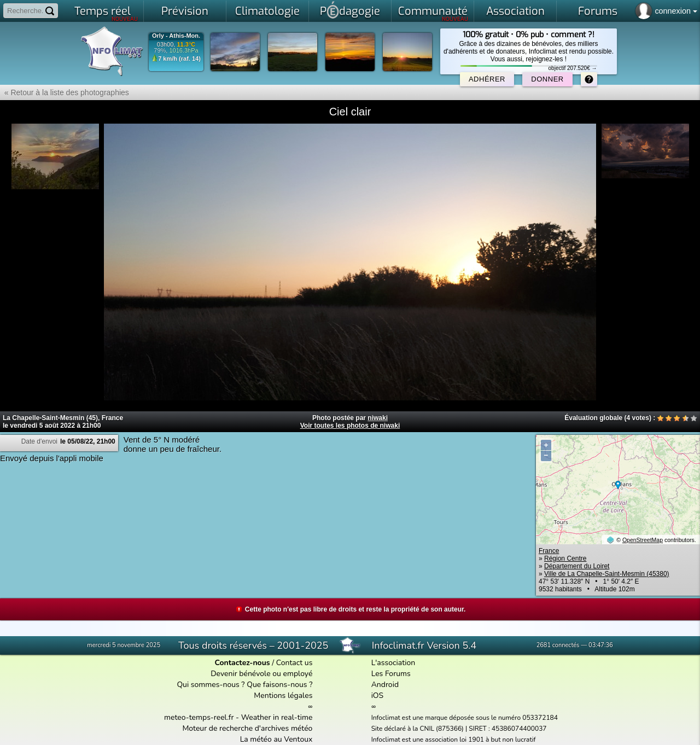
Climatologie (267, 11)
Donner (547, 79)
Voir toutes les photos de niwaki (350, 426)
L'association (393, 663)
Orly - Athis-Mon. (176, 36)
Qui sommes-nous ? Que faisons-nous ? (244, 685)
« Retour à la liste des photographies (65, 92)
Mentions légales (283, 695)
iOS (378, 695)
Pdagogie (350, 10)
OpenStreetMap (643, 540)
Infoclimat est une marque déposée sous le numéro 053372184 (465, 718)
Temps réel (106, 13)
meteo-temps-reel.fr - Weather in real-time (238, 717)
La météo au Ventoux (276, 739)
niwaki (378, 418)
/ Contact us (263, 663)
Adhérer (487, 79)
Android (385, 685)
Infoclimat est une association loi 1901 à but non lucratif (454, 740)
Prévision (185, 11)
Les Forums (391, 674)
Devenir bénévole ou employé (261, 674)
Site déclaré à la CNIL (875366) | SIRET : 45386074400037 (459, 729)
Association (515, 11)
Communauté (433, 13)
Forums (598, 11)
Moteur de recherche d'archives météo (247, 728)
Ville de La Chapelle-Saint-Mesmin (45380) (607, 574)
